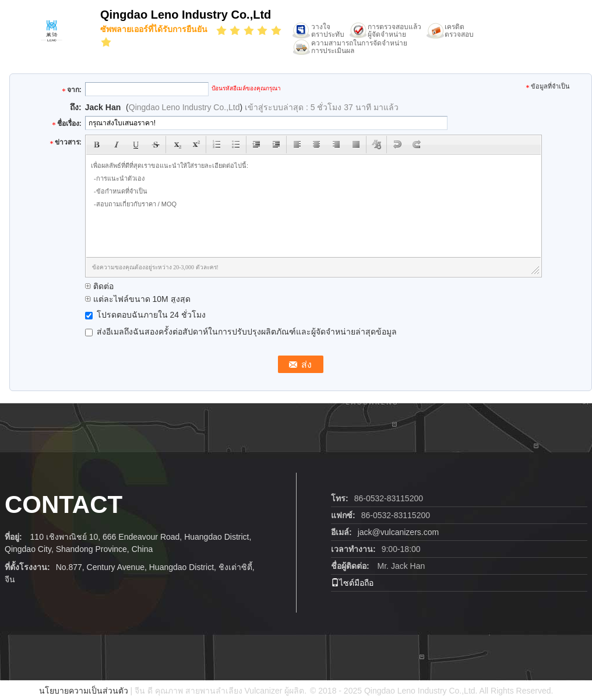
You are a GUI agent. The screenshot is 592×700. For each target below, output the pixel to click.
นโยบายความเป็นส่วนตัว (84, 691)
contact (64, 504)
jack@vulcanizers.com (398, 532)
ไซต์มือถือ (352, 583)
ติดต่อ (99, 286)
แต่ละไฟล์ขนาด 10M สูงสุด (138, 299)
